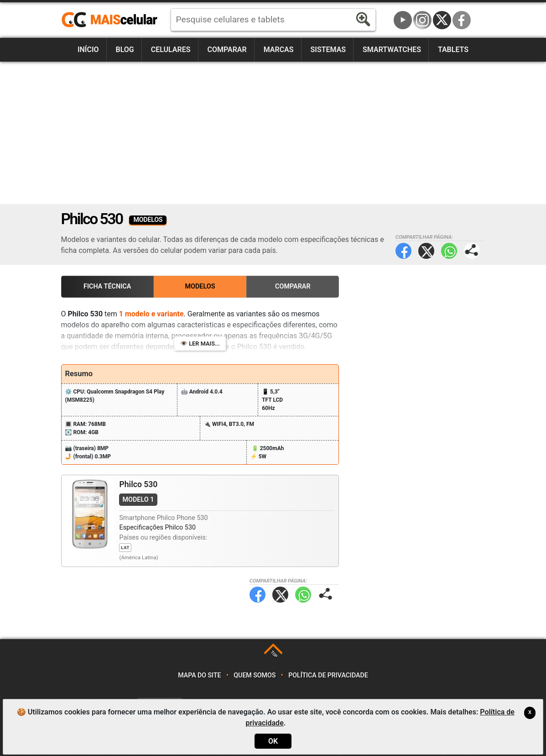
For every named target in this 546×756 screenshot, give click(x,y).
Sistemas (328, 50)
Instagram (422, 20)
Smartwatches (392, 50)
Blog (125, 50)
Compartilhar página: (472, 251)
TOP (274, 654)
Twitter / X (442, 20)
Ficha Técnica (107, 286)
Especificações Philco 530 (157, 528)
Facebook (462, 20)
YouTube (403, 20)
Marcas (279, 50)
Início (88, 50)
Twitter (426, 251)
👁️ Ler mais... (200, 344)
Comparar (227, 50)
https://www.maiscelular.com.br (113, 20)
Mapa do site (199, 675)
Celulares (171, 50)
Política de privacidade (328, 675)
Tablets (453, 50)
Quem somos (255, 675)
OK (273, 741)
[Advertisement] (273, 133)
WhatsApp (449, 251)
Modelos (200, 286)
